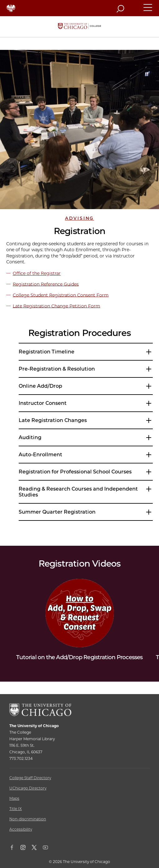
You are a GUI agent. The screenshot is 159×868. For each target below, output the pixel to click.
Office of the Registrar (37, 273)
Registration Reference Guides (46, 284)
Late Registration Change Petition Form (56, 306)
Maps (14, 798)
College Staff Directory (30, 778)
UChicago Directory (28, 788)
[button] (148, 10)
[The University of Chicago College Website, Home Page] (79, 27)
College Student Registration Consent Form (61, 295)
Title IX (16, 809)
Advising (79, 218)
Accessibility (21, 829)
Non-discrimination (28, 819)
